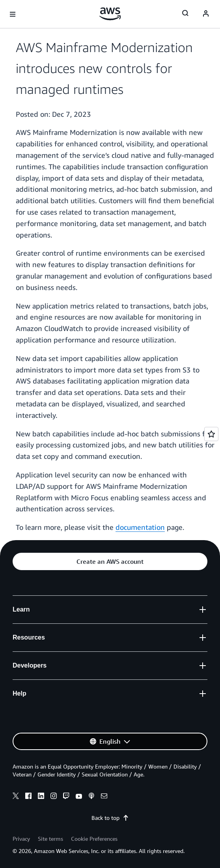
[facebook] (28, 797)
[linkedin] (41, 797)
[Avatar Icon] (206, 14)
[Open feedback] (211, 434)
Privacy (21, 839)
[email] (104, 797)
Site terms (50, 839)
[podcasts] (91, 797)
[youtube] (79, 797)
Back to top (110, 818)
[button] (110, 561)
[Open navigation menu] (13, 14)
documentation (140, 527)
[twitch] (66, 797)
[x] (16, 797)
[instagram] (54, 797)
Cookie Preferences (94, 839)
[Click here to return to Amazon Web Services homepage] (110, 14)
